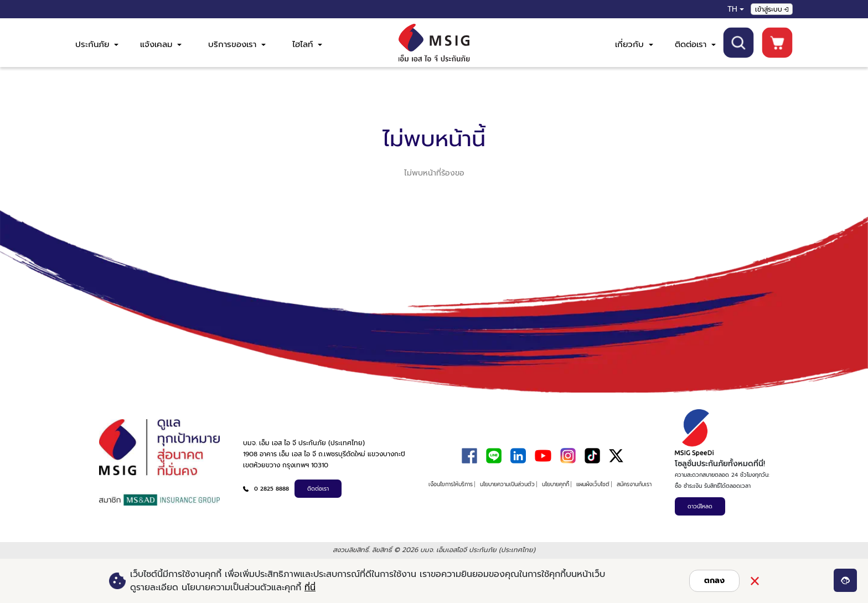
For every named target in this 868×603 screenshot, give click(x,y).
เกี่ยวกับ (634, 44)
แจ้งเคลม (161, 44)
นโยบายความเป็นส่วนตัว (507, 484)
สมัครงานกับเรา (634, 484)
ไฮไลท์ (307, 44)
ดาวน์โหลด (700, 506)
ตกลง (714, 581)
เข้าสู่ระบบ (772, 9)
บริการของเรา (237, 44)
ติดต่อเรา (695, 44)
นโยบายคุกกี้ (556, 484)
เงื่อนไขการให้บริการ (451, 484)
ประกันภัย (97, 44)
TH (732, 9)
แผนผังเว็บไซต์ (593, 484)
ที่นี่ (310, 587)
